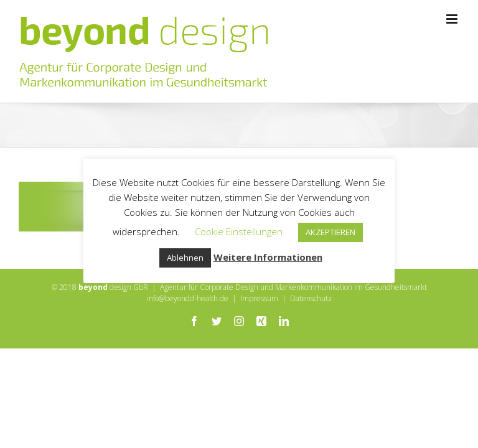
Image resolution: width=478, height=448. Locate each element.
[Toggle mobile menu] (453, 19)
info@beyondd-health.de (188, 298)
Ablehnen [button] (185, 258)
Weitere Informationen (268, 257)
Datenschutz (311, 298)
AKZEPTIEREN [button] (330, 232)
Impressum (259, 298)
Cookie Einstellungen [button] (239, 231)
